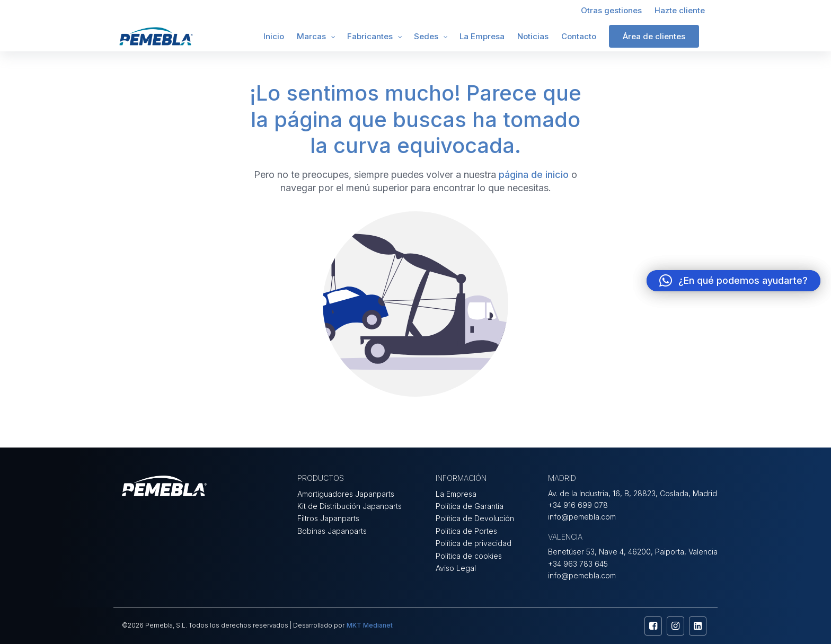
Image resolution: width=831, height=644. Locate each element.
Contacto (579, 36)
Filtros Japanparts (328, 518)
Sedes (426, 36)
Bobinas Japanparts (332, 531)
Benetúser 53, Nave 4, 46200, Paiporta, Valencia (633, 552)
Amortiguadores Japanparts (346, 494)
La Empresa (482, 36)
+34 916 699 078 (578, 505)
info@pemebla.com (582, 517)
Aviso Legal (456, 568)
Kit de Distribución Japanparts (350, 506)
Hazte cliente (680, 10)
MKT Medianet (370, 625)
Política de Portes (466, 531)
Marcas (311, 36)
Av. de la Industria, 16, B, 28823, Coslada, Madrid (633, 493)
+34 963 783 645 (578, 564)
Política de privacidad (474, 543)
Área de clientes (654, 36)
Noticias (533, 36)
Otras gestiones (611, 10)
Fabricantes (370, 36)
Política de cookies (469, 556)
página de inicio (534, 175)
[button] (733, 281)
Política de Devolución (475, 518)
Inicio (274, 36)
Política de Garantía (470, 506)
